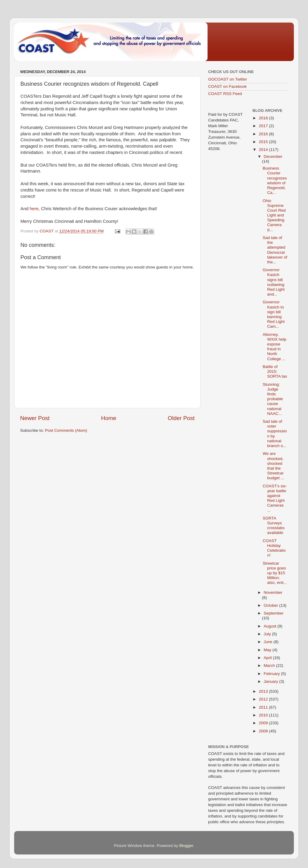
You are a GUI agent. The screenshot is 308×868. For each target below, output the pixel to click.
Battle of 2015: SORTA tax (275, 371)
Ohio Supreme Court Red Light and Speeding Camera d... (274, 215)
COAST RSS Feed (225, 94)
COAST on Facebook (227, 86)
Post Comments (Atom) (66, 430)
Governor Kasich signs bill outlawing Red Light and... (274, 282)
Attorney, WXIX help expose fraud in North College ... (274, 347)
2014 (264, 150)
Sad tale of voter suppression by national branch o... (275, 434)
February (273, 674)
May (268, 650)
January (272, 681)
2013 (264, 691)
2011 (264, 707)
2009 (264, 723)
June (269, 642)
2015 (264, 142)
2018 (264, 118)
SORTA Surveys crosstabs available (274, 526)
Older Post (181, 418)
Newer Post (35, 418)
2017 (264, 126)
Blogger (186, 846)
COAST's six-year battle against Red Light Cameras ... (275, 498)
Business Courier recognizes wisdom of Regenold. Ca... (275, 180)
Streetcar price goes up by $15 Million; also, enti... (275, 573)
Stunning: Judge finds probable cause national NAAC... (273, 399)
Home (109, 418)
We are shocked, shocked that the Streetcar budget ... (273, 466)
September (274, 613)
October (272, 605)
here (34, 209)
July (268, 634)
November (273, 592)
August (271, 626)
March (270, 666)
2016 (264, 134)
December (273, 156)
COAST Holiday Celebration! (274, 548)
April (268, 658)
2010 (264, 715)
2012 (264, 699)
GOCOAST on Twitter (228, 79)
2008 (264, 731)
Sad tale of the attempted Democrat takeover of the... (275, 250)
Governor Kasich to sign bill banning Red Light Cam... (274, 314)
